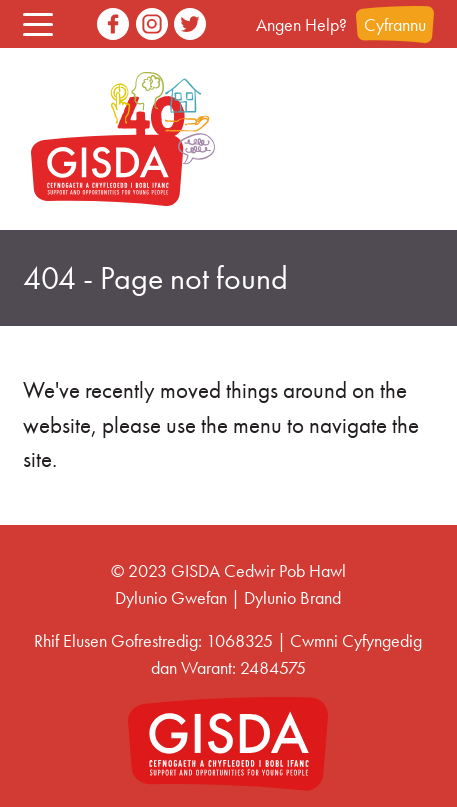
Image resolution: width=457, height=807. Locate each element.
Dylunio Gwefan (171, 597)
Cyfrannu (395, 24)
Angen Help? (301, 24)
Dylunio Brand (292, 597)
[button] (38, 24)
